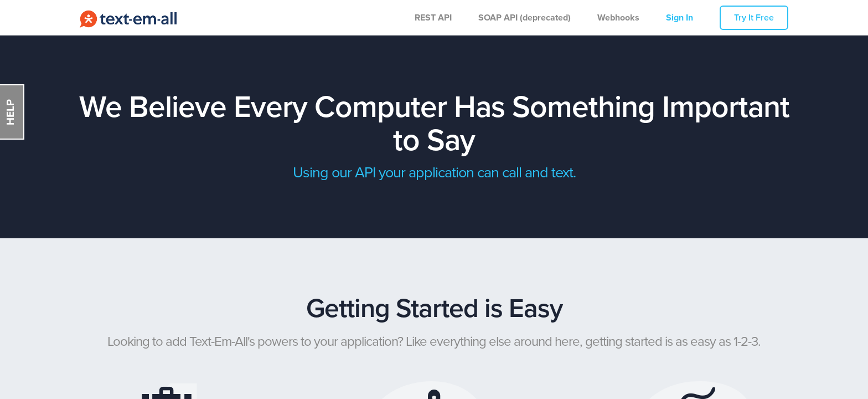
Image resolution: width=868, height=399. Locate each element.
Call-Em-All (128, 18)
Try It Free (754, 18)
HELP (10, 112)
